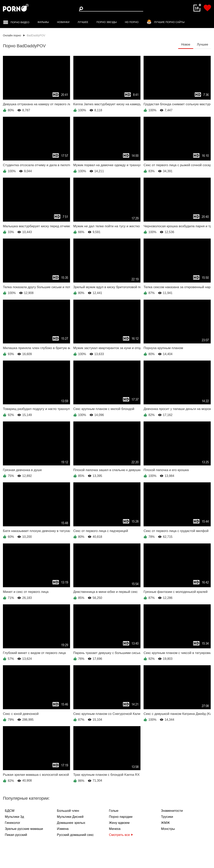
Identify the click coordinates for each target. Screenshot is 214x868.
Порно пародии (121, 817)
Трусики (167, 817)
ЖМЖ (166, 823)
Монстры (168, 829)
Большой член (68, 811)
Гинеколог (13, 823)
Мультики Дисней (70, 817)
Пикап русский (16, 835)
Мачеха (115, 829)
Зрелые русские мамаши (24, 829)
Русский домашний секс (75, 835)
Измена (63, 829)
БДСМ (10, 811)
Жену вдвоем (119, 823)
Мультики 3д (14, 817)
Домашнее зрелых (71, 823)
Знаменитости (172, 811)
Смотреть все (121, 835)
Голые (114, 811)
